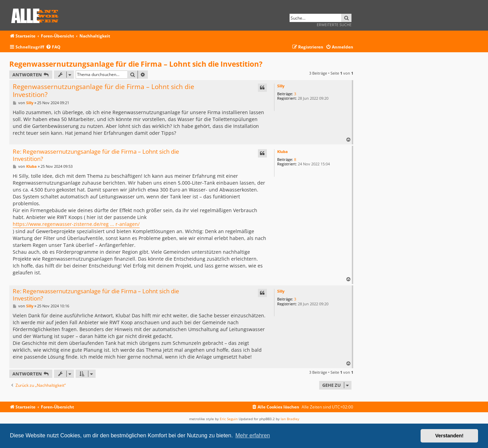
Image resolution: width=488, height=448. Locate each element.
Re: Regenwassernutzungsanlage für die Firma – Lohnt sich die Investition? (96, 155)
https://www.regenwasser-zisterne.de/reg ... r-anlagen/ (76, 224)
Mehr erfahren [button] (253, 435)
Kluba (283, 151)
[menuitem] (53, 47)
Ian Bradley (290, 419)
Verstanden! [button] (449, 436)
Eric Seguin (229, 419)
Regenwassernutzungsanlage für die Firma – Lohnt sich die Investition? (136, 64)
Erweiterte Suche (334, 25)
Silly (281, 86)
